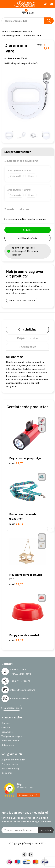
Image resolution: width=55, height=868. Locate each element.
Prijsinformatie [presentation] (27, 338)
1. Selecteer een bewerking (21, 161)
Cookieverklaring (10, 764)
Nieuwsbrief (7, 732)
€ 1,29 (16, 640)
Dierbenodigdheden (11, 35)
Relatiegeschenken (20, 32)
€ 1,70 (16, 463)
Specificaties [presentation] (27, 347)
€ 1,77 (16, 524)
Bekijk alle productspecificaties (21, 63)
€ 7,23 (16, 584)
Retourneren (8, 745)
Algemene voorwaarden (13, 760)
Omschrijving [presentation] (27, 329)
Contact (6, 723)
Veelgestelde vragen (12, 736)
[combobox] (23, 21)
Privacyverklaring (10, 768)
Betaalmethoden (10, 741)
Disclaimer (7, 773)
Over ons (6, 727)
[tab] (27, 329)
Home (5, 32)
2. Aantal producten (17, 209)
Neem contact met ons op (22, 300)
